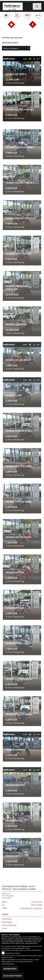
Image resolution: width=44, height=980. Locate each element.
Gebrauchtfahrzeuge (9, 925)
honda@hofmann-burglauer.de (31, 908)
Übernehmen (10, 969)
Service (4, 928)
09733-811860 (37, 902)
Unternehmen (7, 919)
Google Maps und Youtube (13, 953)
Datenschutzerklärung (31, 943)
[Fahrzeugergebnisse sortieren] (16, 48)
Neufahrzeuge (7, 922)
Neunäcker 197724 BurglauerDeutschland (8, 896)
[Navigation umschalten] (37, 6)
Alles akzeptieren (12, 976)
